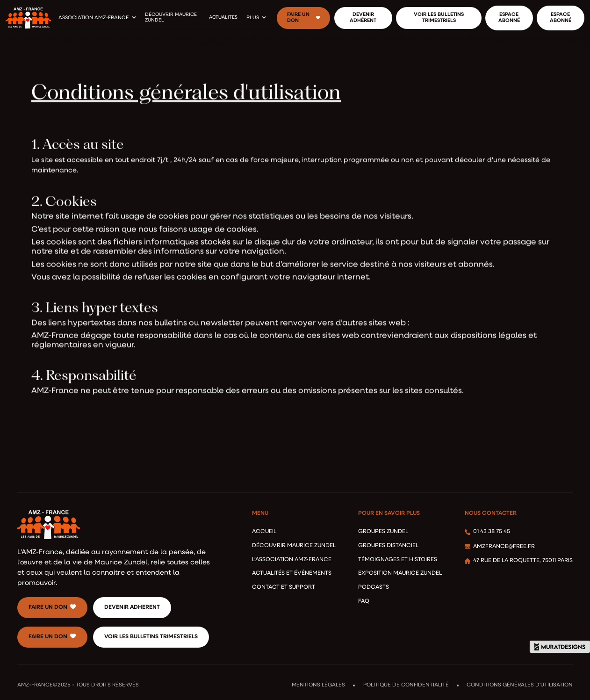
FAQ (364, 601)
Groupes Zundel (383, 532)
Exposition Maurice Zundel (400, 573)
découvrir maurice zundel (171, 18)
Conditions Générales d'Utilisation (520, 685)
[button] (97, 18)
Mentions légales (318, 685)
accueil (264, 532)
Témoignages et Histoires (398, 560)
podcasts (374, 587)
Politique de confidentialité (406, 685)
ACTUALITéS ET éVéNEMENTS (292, 573)
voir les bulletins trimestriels (151, 637)
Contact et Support (284, 587)
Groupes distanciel (388, 546)
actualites (223, 18)
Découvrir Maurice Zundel (294, 546)
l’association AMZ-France (292, 560)
